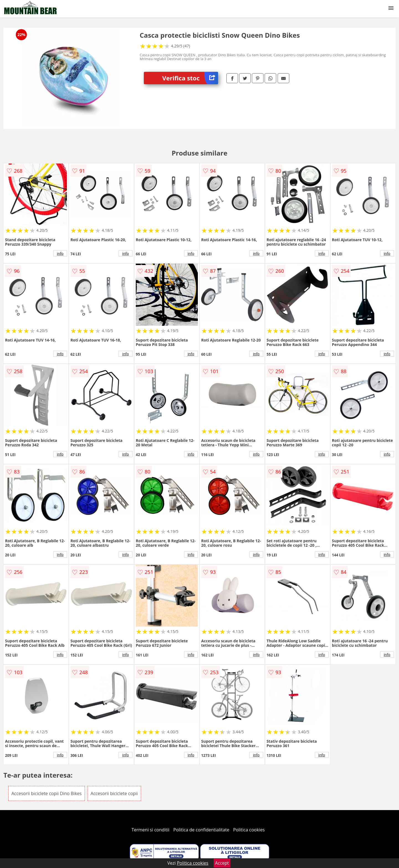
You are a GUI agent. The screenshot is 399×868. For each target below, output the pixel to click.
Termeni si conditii (151, 830)
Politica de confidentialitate (201, 830)
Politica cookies (249, 830)
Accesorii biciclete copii (114, 793)
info (60, 253)
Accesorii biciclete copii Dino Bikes (46, 793)
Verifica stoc (190, 78)
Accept (222, 863)
